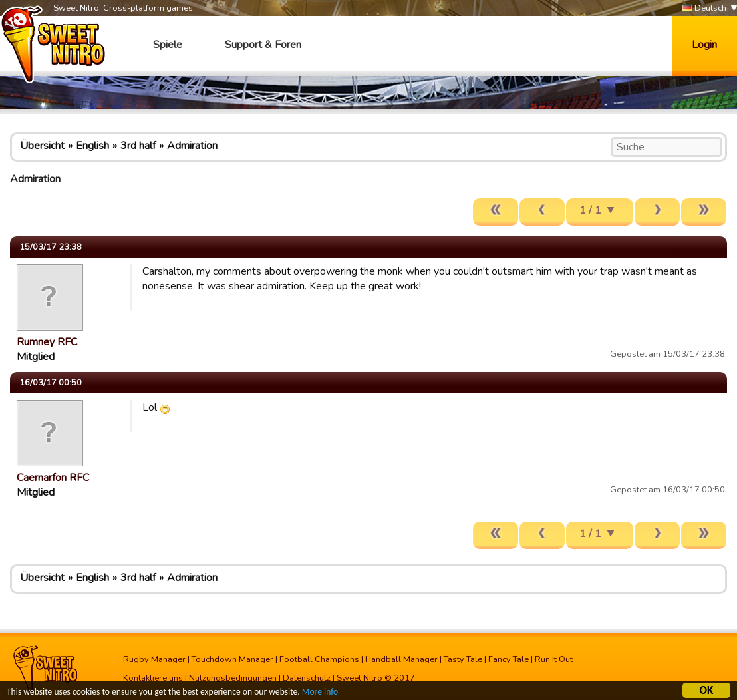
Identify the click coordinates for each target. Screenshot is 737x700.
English (92, 146)
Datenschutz (307, 678)
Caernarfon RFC (53, 478)
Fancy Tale (509, 659)
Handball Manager (401, 659)
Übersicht (42, 146)
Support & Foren (263, 45)
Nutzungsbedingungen (233, 678)
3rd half (138, 146)
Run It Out (554, 659)
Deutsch (704, 8)
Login (704, 45)
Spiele (168, 45)
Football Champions (319, 659)
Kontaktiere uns (153, 678)
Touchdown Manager (232, 659)
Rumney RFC (47, 342)
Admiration (192, 146)
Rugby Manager (154, 659)
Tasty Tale (463, 659)
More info (320, 694)
